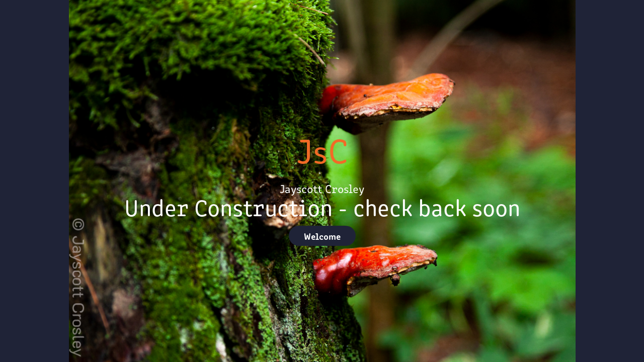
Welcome (322, 236)
